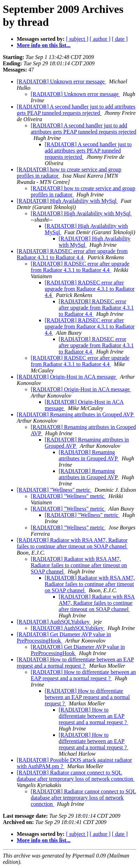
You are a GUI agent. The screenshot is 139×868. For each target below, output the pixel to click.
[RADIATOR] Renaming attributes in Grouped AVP (76, 414)
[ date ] (120, 39)
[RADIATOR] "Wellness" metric (54, 490)
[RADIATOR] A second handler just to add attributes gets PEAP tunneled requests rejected (76, 110)
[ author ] (100, 39)
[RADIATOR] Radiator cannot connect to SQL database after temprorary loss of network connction (76, 776)
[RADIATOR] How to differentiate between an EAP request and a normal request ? (75, 663)
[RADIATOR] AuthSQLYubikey (54, 622)
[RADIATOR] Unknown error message (61, 81)
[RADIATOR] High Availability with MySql (67, 201)
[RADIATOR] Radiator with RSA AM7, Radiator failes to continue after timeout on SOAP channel (72, 543)
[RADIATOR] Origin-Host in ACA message (67, 377)
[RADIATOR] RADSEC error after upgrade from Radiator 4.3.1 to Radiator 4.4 (72, 254)
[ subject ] (77, 39)
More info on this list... (44, 45)
